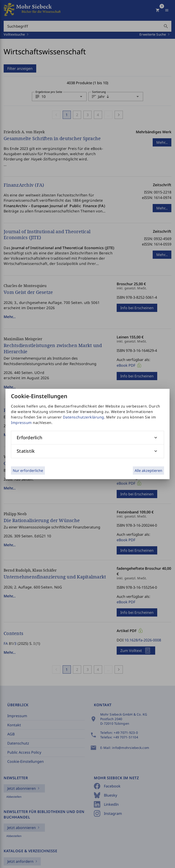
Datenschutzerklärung (84, 417)
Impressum (21, 423)
